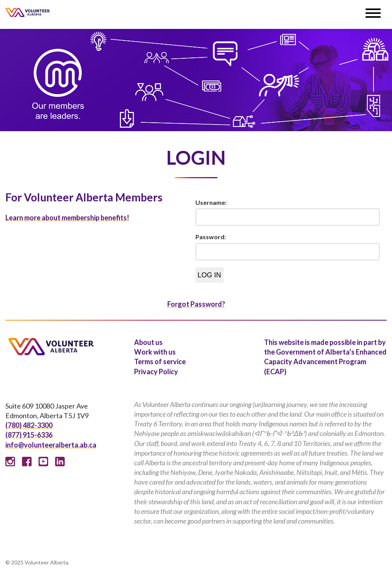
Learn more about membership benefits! (67, 218)
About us (148, 342)
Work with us (155, 352)
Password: (211, 237)
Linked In (60, 462)
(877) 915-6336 (29, 435)
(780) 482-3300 (29, 425)
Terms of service (160, 361)
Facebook (27, 462)
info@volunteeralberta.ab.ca (51, 445)
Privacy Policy (156, 372)
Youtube (43, 462)
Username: (211, 202)
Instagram (10, 462)
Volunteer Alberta (28, 12)
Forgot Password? (196, 304)
